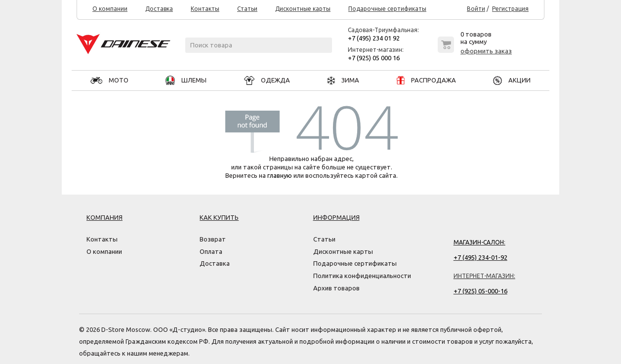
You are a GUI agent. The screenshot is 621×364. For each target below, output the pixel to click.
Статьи (247, 9)
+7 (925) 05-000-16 (480, 291)
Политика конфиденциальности (362, 276)
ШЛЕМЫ (186, 80)
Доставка (159, 9)
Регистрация (510, 9)
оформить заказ (486, 51)
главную (280, 175)
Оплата (211, 251)
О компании (110, 9)
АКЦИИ (512, 80)
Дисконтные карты (303, 9)
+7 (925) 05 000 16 (374, 58)
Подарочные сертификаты (387, 9)
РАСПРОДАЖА (426, 80)
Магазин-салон (479, 242)
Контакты (205, 9)
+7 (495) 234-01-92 (480, 257)
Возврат (213, 239)
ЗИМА (343, 80)
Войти (476, 9)
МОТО (109, 80)
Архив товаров (336, 288)
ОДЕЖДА (267, 80)
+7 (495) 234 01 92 (374, 38)
